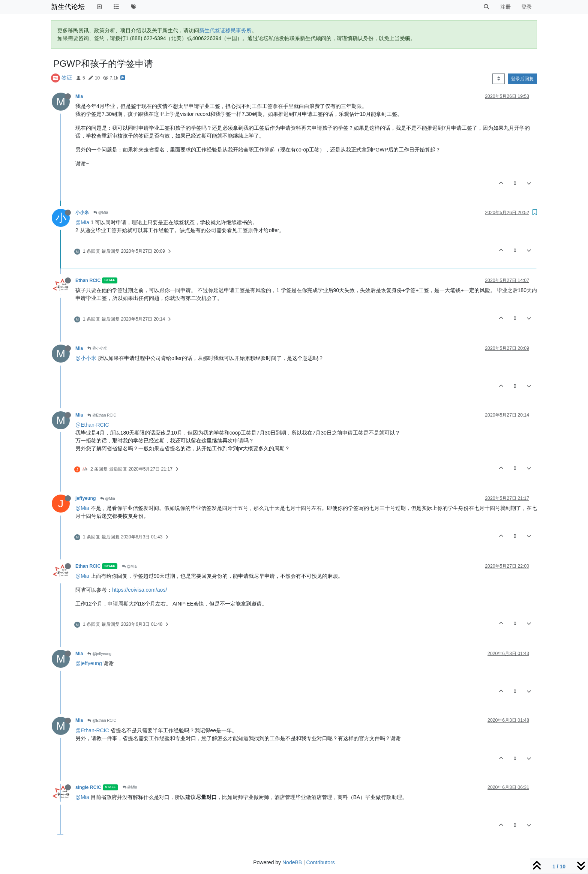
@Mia (101, 212)
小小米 (82, 213)
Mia (79, 96)
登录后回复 (522, 79)
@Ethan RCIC (102, 415)
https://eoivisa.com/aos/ (139, 590)
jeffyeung (85, 498)
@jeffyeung (99, 654)
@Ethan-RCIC (92, 425)
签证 (67, 78)
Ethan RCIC (88, 280)
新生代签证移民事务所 (225, 30)
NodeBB (292, 862)
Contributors (321, 862)
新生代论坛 (68, 7)
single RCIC (88, 787)
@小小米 (97, 348)
